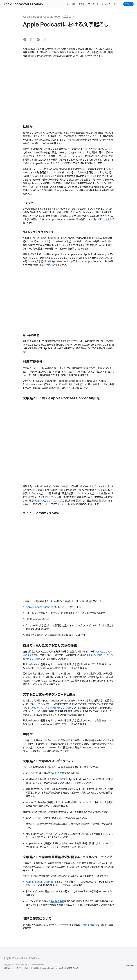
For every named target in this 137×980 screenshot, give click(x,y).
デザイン (82, 4)
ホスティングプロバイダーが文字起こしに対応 (49, 708)
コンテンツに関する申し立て (69, 968)
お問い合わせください (48, 501)
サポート (117, 4)
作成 (67, 4)
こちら (107, 220)
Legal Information (49, 968)
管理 (74, 4)
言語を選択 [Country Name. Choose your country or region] (130, 966)
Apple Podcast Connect (40, 607)
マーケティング (93, 4)
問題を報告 (88, 925)
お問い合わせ (8, 968)
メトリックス (106, 4)
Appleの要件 (57, 773)
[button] (25, 40)
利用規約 (36, 968)
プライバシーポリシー (23, 968)
